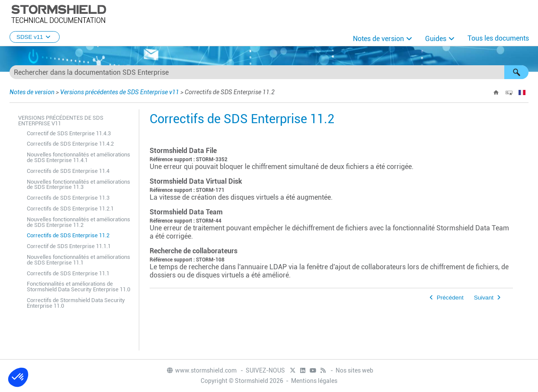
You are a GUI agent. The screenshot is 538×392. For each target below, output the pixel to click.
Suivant (484, 298)
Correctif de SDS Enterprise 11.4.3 (69, 133)
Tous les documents (498, 38)
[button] (516, 72)
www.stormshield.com (201, 370)
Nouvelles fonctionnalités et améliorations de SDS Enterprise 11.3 (78, 185)
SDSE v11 (35, 37)
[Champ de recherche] (269, 72)
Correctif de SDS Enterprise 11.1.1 (69, 246)
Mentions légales (314, 381)
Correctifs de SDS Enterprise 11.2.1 (70, 209)
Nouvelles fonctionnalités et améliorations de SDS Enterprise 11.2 (78, 222)
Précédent (450, 298)
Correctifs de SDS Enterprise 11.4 (68, 171)
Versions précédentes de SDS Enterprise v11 (120, 92)
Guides (436, 39)
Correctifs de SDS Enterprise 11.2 (68, 235)
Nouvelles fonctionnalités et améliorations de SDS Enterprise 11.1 (78, 260)
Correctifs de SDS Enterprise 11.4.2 (70, 144)
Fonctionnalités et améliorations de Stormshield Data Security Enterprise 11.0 (78, 287)
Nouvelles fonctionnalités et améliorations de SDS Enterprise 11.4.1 (78, 157)
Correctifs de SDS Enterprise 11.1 (68, 273)
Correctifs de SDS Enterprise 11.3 (68, 198)
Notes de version (378, 39)
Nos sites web (354, 370)
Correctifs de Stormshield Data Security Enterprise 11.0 (76, 303)
